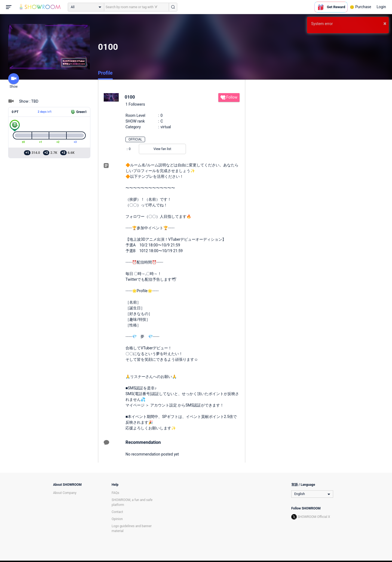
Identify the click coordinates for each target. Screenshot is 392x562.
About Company (65, 493)
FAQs (115, 493)
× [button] (385, 23)
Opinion (117, 519)
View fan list (162, 149)
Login (381, 7)
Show (14, 81)
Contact (117, 512)
